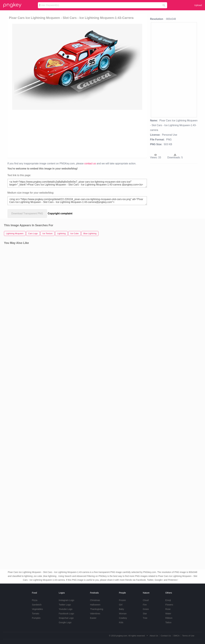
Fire (145, 605)
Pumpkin (36, 618)
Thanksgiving (97, 609)
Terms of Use (188, 636)
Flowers (169, 605)
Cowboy (123, 618)
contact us (90, 163)
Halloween (95, 605)
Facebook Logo (66, 614)
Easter (93, 618)
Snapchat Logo (66, 618)
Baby (121, 609)
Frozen (122, 600)
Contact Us (166, 636)
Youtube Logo (65, 609)
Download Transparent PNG (27, 213)
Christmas (95, 600)
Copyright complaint (60, 213)
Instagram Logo (66, 600)
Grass (146, 609)
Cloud (146, 600)
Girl (121, 605)
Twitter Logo (65, 605)
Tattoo (168, 622)
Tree (145, 618)
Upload (198, 5)
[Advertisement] (79, 134)
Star (145, 614)
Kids (121, 622)
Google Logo (65, 622)
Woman (123, 614)
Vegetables (37, 609)
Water (168, 614)
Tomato (36, 614)
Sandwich (37, 605)
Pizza (35, 600)
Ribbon (169, 618)
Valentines (95, 614)
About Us (154, 636)
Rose (168, 609)
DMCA (176, 636)
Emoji (168, 600)
